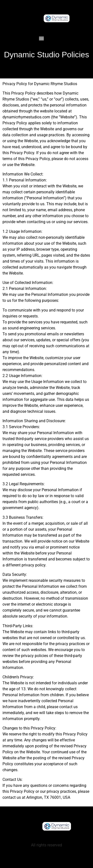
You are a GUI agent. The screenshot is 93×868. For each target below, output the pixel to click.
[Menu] (41, 38)
